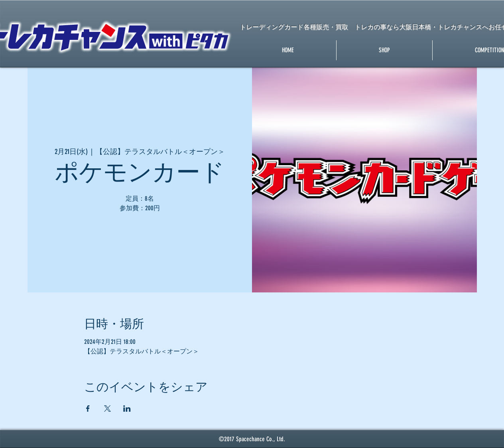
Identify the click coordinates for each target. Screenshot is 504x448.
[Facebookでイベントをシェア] (88, 409)
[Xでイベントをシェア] (107, 409)
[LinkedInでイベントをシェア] (127, 409)
